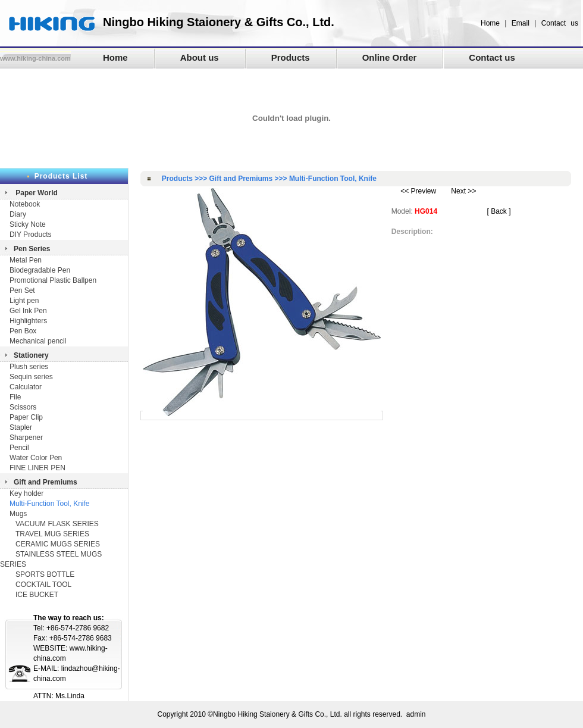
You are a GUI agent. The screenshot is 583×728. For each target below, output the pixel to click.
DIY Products (30, 235)
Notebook (25, 204)
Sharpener (26, 438)
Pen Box (23, 331)
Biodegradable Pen (40, 270)
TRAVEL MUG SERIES (52, 534)
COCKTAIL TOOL (43, 585)
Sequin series (31, 377)
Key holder (26, 493)
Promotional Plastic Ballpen (53, 280)
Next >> (463, 191)
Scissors (23, 407)
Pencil (19, 448)
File (15, 397)
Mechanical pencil (38, 341)
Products (291, 57)
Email (521, 23)
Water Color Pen (36, 458)
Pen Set (22, 290)
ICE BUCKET (37, 595)
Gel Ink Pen (28, 311)
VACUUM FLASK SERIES (57, 524)
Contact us (560, 23)
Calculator (26, 387)
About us (200, 57)
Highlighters (28, 321)
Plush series (29, 367)
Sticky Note (28, 224)
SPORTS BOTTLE (45, 574)
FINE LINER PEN (37, 468)
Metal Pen (26, 260)
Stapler (21, 427)
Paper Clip (26, 417)
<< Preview (418, 191)
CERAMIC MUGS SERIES (58, 544)
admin (416, 714)
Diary (19, 214)
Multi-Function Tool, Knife (50, 504)
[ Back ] (499, 211)
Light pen (24, 301)
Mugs (18, 514)
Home (490, 23)
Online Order (390, 57)
